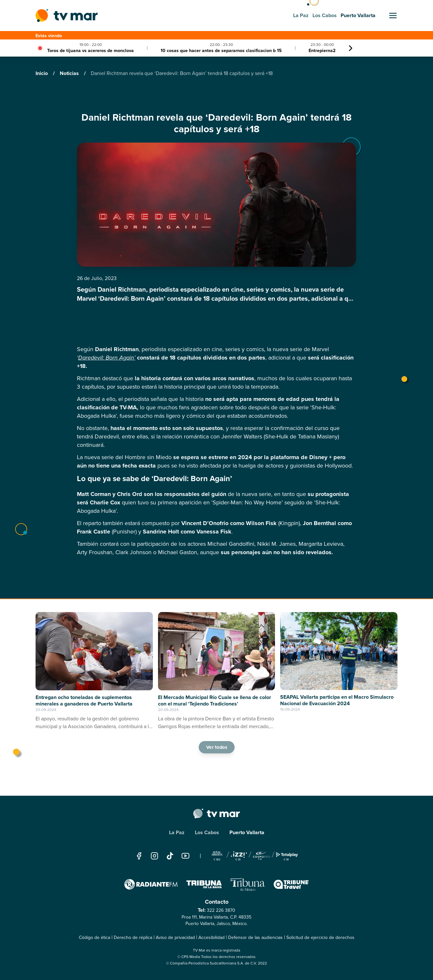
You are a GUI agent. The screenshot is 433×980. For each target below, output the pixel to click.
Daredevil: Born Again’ (107, 358)
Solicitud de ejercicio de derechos (320, 937)
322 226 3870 (221, 910)
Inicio (42, 73)
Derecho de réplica (133, 937)
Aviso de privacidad (175, 937)
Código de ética (95, 937)
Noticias (70, 73)
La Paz (177, 832)
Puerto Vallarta (247, 832)
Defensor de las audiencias (255, 937)
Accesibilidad (211, 937)
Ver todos (216, 747)
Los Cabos (207, 832)
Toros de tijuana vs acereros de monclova (90, 51)
